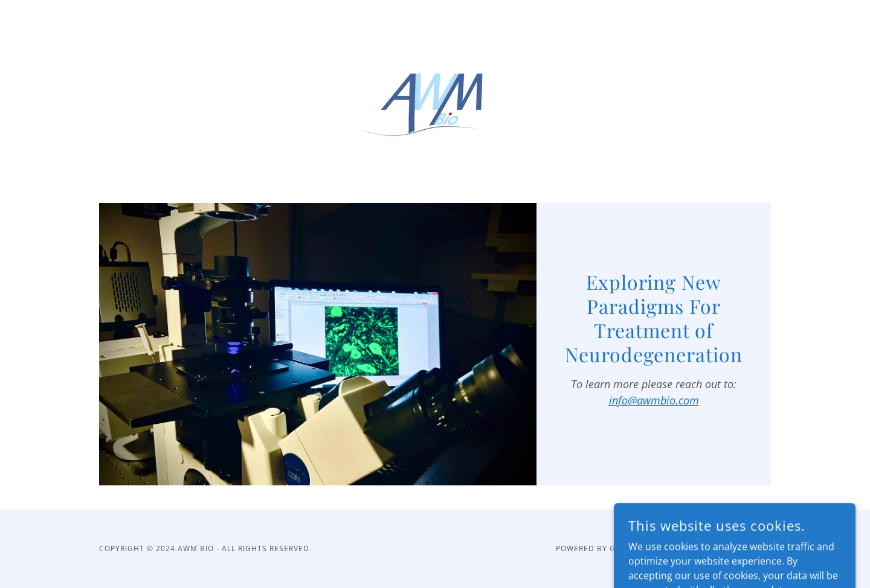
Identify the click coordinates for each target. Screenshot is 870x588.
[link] (435, 93)
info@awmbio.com (654, 400)
